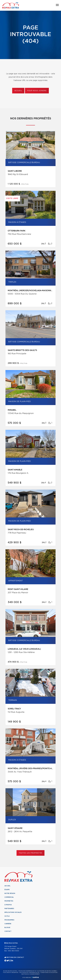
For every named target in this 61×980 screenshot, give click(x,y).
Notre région (10, 893)
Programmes (9, 920)
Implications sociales (13, 912)
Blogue (7, 927)
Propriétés (9, 901)
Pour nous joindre (37, 91)
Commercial (9, 897)
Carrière (8, 924)
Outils (7, 916)
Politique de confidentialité (29, 973)
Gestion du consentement (30, 974)
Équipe (7, 890)
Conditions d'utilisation (49, 973)
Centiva (35, 977)
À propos (8, 905)
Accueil (18, 91)
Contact (8, 931)
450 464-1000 (13, 951)
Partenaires (9, 909)
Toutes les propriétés (31, 853)
